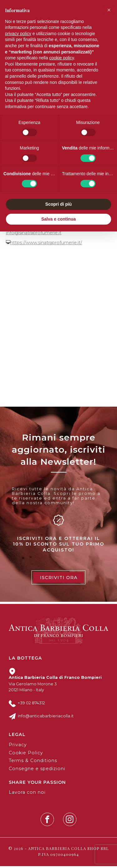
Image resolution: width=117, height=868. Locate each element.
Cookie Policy (26, 755)
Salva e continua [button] (58, 219)
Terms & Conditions (33, 763)
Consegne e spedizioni (37, 771)
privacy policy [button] (18, 34)
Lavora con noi (27, 794)
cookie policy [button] (62, 58)
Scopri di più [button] (58, 204)
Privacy (18, 747)
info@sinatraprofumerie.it (34, 235)
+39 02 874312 (31, 705)
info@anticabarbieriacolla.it (46, 718)
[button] (109, 10)
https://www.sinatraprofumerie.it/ (46, 245)
